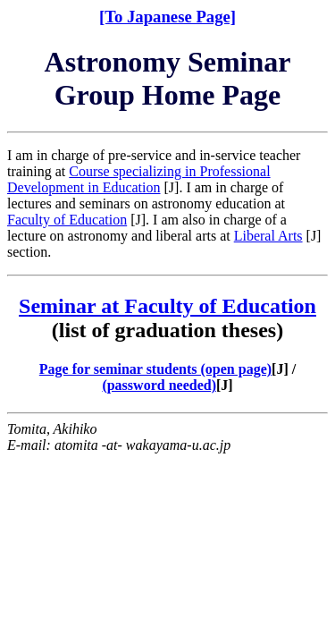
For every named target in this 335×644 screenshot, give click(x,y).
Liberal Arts (268, 236)
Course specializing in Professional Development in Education (139, 179)
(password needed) (159, 385)
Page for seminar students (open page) (155, 369)
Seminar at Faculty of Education (167, 306)
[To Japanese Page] (167, 17)
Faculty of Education (67, 220)
